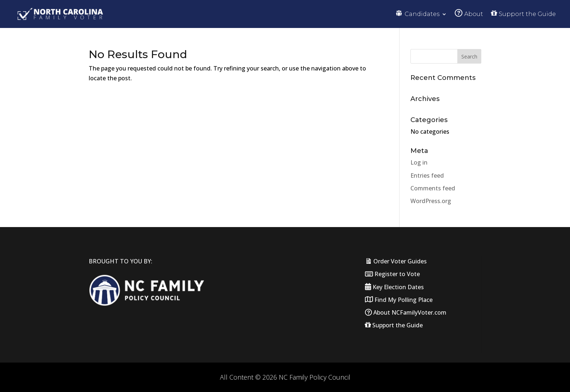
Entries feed (427, 175)
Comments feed (433, 188)
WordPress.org (431, 201)
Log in (419, 162)
